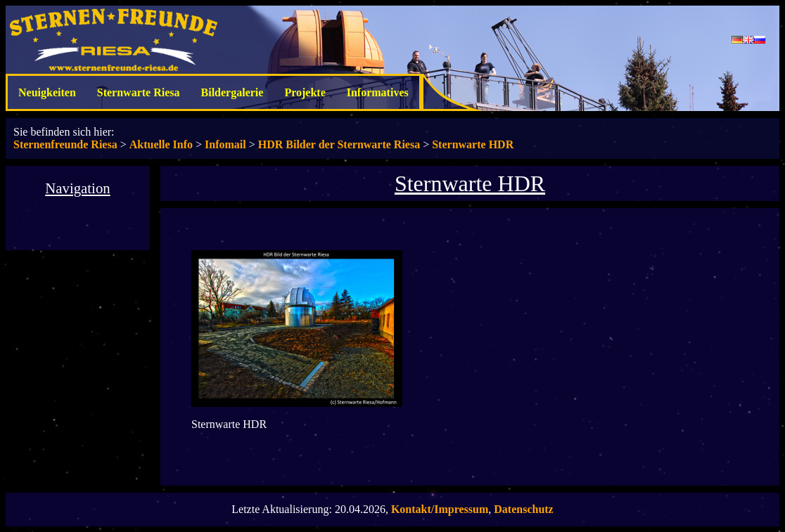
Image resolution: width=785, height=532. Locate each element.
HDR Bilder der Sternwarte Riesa (339, 144)
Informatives (378, 92)
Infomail (225, 144)
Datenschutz (523, 509)
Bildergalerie (232, 92)
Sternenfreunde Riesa (65, 144)
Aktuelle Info (161, 144)
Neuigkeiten (47, 92)
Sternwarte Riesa (139, 92)
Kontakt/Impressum (440, 509)
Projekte (305, 92)
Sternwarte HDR (473, 144)
